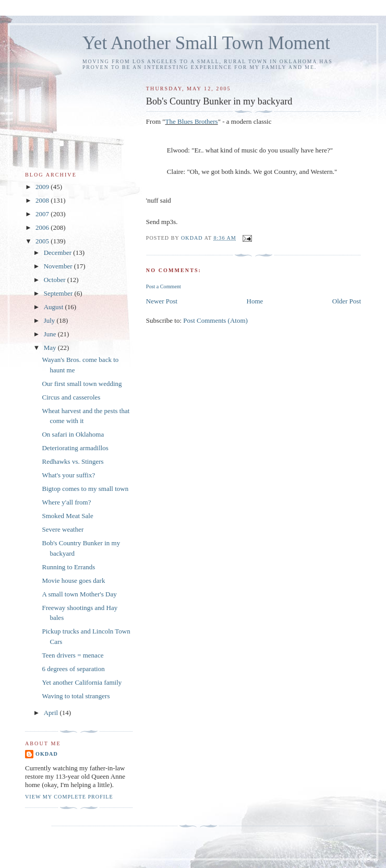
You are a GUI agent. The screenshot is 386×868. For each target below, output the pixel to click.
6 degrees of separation (73, 669)
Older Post (347, 301)
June (51, 334)
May (51, 348)
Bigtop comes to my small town (85, 489)
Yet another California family (82, 682)
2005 (43, 241)
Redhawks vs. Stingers (73, 461)
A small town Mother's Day (79, 594)
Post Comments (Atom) (215, 320)
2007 (43, 214)
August (55, 307)
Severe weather (63, 529)
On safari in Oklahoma (73, 434)
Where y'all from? (66, 502)
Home (255, 301)
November (59, 266)
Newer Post (162, 301)
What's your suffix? (68, 475)
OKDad (47, 754)
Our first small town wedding (82, 384)
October (56, 280)
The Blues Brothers (192, 121)
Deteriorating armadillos (75, 448)
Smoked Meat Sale (67, 516)
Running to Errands (68, 567)
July (50, 320)
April (52, 713)
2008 (43, 200)
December (59, 253)
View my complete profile (69, 797)
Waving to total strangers (76, 696)
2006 (43, 227)
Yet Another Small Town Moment (206, 43)
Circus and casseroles (71, 397)
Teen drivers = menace (73, 655)
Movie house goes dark (73, 580)
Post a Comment (164, 286)
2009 (43, 187)
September (59, 293)
